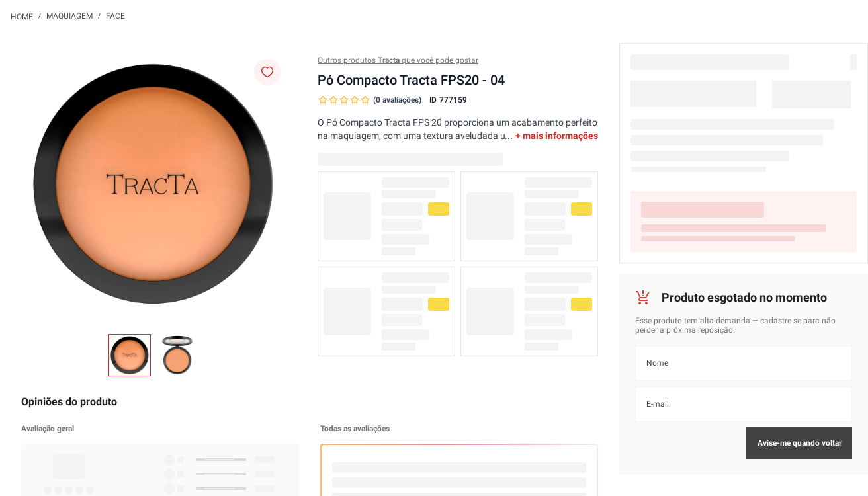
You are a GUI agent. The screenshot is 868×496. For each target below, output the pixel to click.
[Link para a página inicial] (22, 16)
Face (115, 16)
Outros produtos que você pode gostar (398, 60)
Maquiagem (69, 16)
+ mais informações (557, 136)
